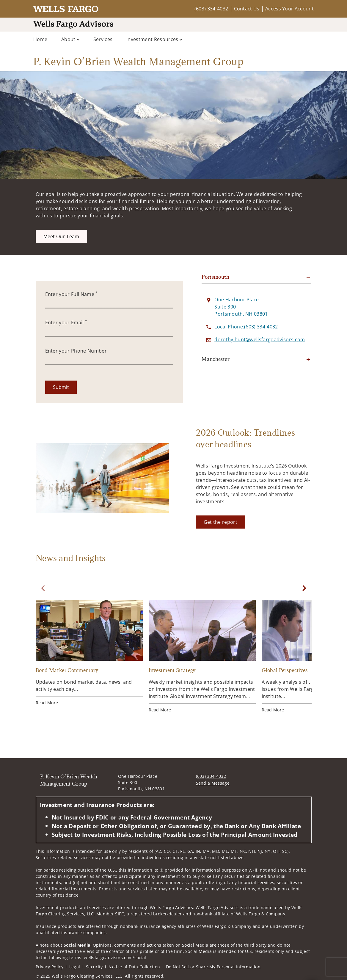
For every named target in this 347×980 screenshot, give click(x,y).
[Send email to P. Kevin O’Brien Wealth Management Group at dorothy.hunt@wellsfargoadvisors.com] (260, 339)
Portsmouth (215, 277)
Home (40, 39)
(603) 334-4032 (211, 9)
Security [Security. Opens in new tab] (94, 967)
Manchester (216, 359)
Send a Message (213, 783)
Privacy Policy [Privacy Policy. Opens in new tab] (50, 967)
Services (103, 39)
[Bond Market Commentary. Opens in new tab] (89, 653)
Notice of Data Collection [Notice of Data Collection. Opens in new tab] (134, 967)
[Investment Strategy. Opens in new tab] (202, 656)
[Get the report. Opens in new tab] (220, 522)
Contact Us (247, 9)
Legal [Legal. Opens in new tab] (75, 967)
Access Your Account (289, 9)
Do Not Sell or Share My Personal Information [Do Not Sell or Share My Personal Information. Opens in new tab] (213, 967)
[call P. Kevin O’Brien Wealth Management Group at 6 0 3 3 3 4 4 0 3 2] (246, 327)
